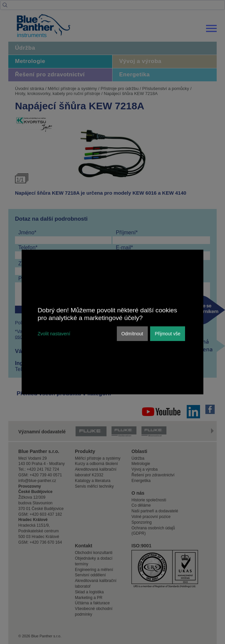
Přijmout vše (168, 334)
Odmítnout (132, 334)
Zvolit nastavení (54, 334)
